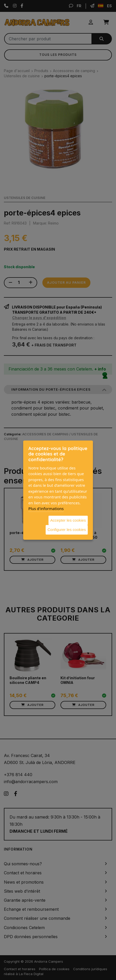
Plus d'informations (46, 508)
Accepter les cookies (68, 520)
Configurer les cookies (67, 530)
